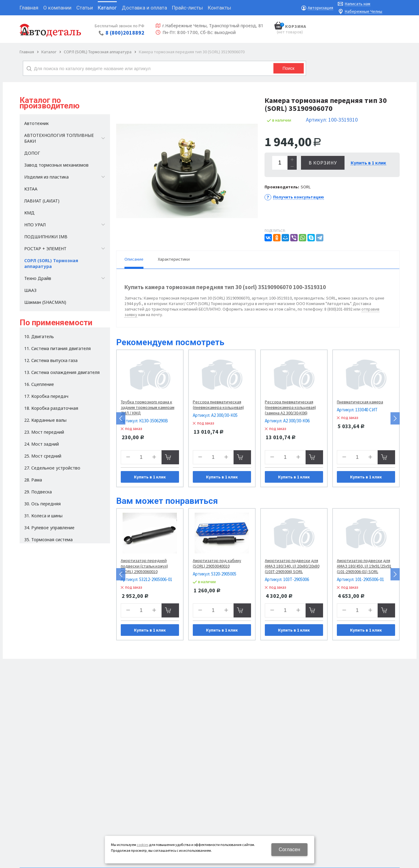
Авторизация (320, 8)
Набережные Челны (364, 11)
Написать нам (358, 4)
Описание (134, 259)
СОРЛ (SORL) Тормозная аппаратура (98, 52)
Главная (27, 52)
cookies (143, 845)
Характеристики (174, 259)
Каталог (49, 52)
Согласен (289, 849)
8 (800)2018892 (125, 33)
